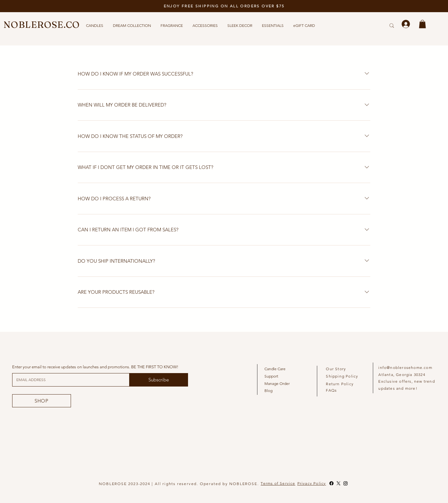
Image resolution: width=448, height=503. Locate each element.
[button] (422, 24)
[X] (338, 483)
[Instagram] (346, 483)
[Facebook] (331, 483)
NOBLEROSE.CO (42, 25)
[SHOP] (42, 401)
